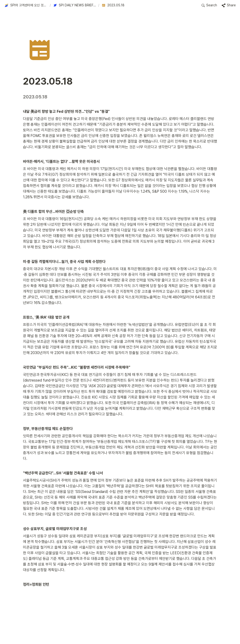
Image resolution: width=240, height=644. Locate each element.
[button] (26, 5)
